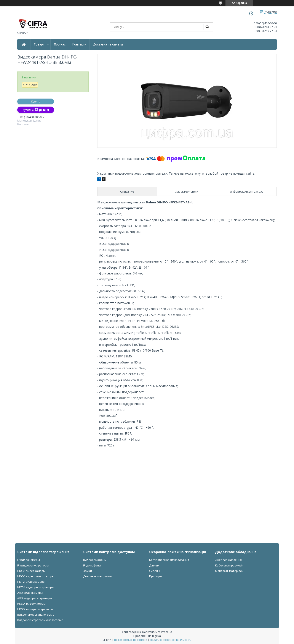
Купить (36, 101)
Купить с (36, 110)
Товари (39, 44)
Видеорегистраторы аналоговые (40, 620)
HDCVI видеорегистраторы (36, 576)
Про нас (60, 44)
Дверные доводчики (98, 576)
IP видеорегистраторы (33, 565)
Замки (88, 571)
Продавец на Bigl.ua (147, 636)
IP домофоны (92, 565)
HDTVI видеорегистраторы (36, 587)
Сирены (155, 571)
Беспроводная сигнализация (169, 560)
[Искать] (207, 27)
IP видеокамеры (29, 560)
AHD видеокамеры (30, 593)
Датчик (154, 565)
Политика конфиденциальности (171, 640)
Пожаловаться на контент (131, 640)
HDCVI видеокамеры (31, 571)
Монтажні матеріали (229, 571)
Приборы (156, 576)
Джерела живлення (228, 560)
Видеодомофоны (95, 560)
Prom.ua (167, 632)
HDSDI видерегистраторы (35, 609)
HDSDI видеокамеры (31, 603)
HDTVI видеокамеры (31, 582)
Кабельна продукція (229, 565)
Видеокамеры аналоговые (36, 615)
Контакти (79, 44)
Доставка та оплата (108, 44)
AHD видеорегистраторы (35, 598)
